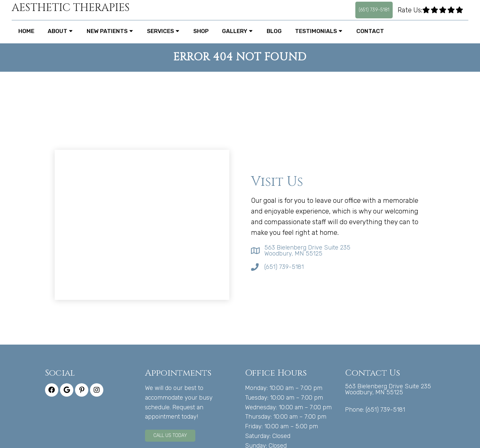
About (57, 31)
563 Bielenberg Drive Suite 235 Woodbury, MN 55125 (307, 251)
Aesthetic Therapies (71, 8)
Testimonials (316, 31)
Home (26, 31)
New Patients (107, 31)
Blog (274, 31)
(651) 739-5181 (374, 10)
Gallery (235, 31)
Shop (201, 31)
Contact (370, 31)
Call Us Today (170, 435)
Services (160, 31)
